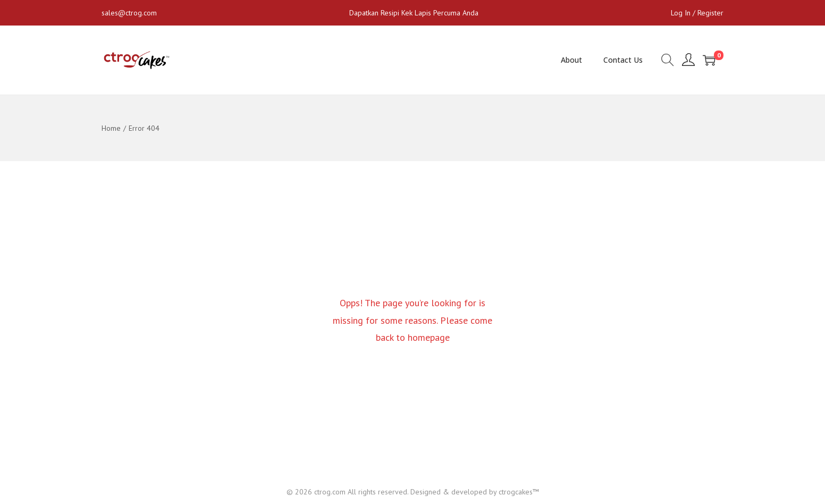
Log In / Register (697, 13)
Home (111, 128)
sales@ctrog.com (129, 13)
